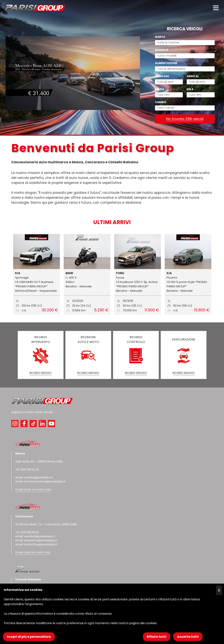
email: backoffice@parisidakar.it (37, 544)
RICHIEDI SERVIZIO (41, 373)
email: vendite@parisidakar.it (34, 477)
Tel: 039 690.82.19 (27, 532)
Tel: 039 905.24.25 (27, 469)
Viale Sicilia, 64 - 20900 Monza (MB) (39, 461)
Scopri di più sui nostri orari (33, 489)
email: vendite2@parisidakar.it (35, 536)
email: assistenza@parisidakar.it (36, 540)
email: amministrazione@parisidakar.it (41, 481)
